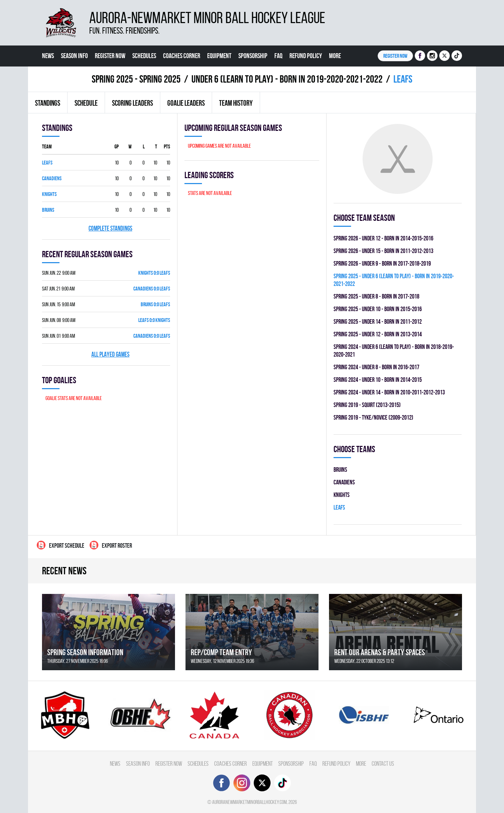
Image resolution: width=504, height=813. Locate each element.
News (48, 56)
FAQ (278, 56)
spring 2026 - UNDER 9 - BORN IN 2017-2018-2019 (382, 263)
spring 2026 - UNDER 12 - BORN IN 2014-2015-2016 (383, 238)
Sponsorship (253, 56)
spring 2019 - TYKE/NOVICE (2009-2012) (373, 417)
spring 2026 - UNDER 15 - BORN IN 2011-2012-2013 (383, 251)
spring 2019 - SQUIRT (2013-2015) (367, 405)
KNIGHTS (49, 194)
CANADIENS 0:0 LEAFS (152, 289)
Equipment (219, 56)
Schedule (86, 103)
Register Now (110, 56)
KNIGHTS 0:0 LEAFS (154, 273)
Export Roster (111, 545)
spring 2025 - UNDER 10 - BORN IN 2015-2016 (378, 309)
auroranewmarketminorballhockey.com (249, 802)
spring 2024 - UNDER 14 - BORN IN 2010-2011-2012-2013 (389, 392)
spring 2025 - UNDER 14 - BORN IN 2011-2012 (378, 321)
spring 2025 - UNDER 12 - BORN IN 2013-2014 (378, 334)
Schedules (144, 56)
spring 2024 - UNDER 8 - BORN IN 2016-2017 (376, 367)
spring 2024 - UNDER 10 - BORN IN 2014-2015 (378, 380)
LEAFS (47, 163)
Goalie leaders (186, 103)
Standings (48, 103)
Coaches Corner (182, 56)
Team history (236, 103)
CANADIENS (52, 178)
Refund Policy (306, 56)
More (335, 56)
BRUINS (48, 210)
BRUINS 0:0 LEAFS (155, 304)
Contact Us (55, 77)
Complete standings (110, 228)
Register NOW (395, 56)
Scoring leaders (132, 103)
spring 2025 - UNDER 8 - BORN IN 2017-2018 (376, 296)
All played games (110, 354)
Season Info (74, 56)
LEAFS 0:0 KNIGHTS (154, 320)
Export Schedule (61, 545)
